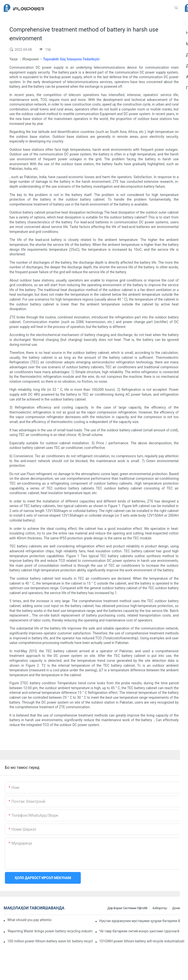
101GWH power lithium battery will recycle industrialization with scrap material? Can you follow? (142, 941)
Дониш (177, 908)
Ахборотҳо (160, 908)
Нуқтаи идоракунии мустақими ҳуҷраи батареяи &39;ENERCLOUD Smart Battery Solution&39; (142, 921)
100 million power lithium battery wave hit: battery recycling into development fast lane (50, 941)
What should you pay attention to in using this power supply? (29, 920)
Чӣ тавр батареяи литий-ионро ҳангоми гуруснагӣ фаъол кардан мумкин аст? (142, 931)
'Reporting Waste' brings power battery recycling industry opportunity (50, 931)
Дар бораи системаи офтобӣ (127, 908)
